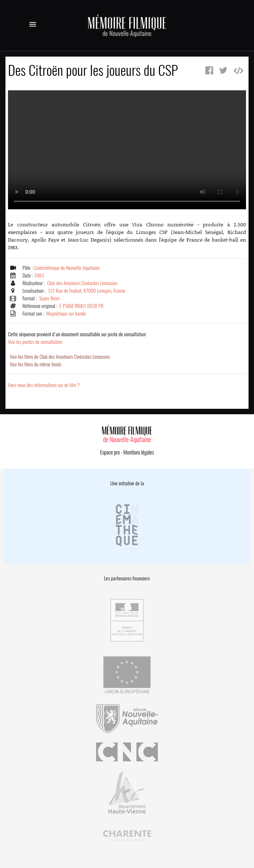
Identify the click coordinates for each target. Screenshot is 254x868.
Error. (127, 150)
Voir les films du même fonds (36, 364)
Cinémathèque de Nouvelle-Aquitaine (67, 268)
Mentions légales (139, 452)
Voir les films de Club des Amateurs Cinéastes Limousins (60, 357)
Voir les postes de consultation (77, 338)
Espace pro (110, 452)
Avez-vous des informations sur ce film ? (44, 385)
